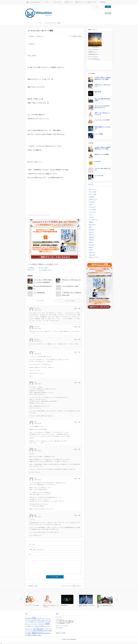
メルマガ (47, 2)
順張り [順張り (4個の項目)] (40, 635)
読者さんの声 (92, 252)
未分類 (90, 227)
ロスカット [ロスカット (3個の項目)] (31, 631)
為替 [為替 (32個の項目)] (34, 633)
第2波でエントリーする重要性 (102, 154)
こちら (45, 264)
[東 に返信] (76, 352)
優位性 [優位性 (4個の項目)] (35, 631)
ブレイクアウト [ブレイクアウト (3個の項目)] (47, 626)
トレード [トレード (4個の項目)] (29, 624)
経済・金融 (91, 245)
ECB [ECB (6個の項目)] (29, 618)
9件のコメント (41, 36)
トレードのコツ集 (99, 175)
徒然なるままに (92, 225)
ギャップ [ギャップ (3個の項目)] (27, 620)
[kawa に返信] (76, 422)
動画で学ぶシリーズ (80, 2)
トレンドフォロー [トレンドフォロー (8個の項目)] (39, 622)
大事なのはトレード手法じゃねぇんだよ (71, 280)
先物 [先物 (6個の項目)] (38, 631)
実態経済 (91, 222)
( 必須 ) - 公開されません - (37, 549)
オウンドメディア (58, 2)
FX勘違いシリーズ (93, 199)
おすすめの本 (92, 202)
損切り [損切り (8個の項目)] (30, 633)
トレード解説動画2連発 (39, 293)
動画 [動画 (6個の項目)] (41, 631)
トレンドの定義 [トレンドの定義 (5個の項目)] (29, 622)
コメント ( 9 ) (40, 301)
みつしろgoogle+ (59, 628)
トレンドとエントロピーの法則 (102, 120)
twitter (108, 13)
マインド (91, 215)
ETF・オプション (93, 189)
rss (106, 13)
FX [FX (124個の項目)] (34, 618)
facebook (110, 13)
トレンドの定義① (99, 134)
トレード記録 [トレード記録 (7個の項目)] (34, 626)
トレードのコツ (92, 212)
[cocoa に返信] (76, 382)
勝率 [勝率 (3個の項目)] (43, 631)
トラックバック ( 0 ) (70, 301)
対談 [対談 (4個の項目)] (48, 631)
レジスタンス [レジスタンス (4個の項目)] (47, 629)
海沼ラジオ (91, 232)
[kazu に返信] (76, 449)
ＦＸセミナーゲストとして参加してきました (71, 586)
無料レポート (92, 235)
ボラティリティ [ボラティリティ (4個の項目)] (29, 629)
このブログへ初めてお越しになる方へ (103, 169)
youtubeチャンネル (91, 2)
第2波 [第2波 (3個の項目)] (26, 635)
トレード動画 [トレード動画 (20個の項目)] (44, 624)
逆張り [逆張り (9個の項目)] (30, 635)
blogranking (98, 161)
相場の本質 (91, 237)
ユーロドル (49, 270)
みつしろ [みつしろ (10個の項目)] (39, 618)
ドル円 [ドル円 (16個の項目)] (41, 626)
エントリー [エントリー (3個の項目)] (48, 618)
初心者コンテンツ (69, 2)
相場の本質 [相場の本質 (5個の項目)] (45, 633)
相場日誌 (91, 242)
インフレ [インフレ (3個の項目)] (44, 618)
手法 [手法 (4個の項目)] (26, 633)
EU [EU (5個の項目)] (31, 618)
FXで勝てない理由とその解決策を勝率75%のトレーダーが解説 (103, 79)
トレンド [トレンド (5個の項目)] (48, 620)
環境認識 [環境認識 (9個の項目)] (39, 633)
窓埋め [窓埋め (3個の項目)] (49, 633)
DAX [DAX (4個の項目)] (26, 618)
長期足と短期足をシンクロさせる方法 (103, 128)
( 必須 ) (32, 544)
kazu (35, 449)
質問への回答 (92, 255)
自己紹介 (91, 250)
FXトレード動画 (44, 268)
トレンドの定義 (92, 209)
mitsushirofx (32, 36)
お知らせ (91, 204)
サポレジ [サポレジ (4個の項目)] (39, 620)
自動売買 (91, 247)
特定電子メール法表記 (61, 633)
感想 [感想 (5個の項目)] (51, 631)
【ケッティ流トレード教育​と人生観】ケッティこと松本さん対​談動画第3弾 (43, 281)
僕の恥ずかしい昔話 (33, 586)
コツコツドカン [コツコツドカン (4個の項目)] (33, 620)
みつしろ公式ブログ (72, 639)
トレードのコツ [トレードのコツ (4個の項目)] (35, 624)
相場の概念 (91, 240)
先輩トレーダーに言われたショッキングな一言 (103, 114)
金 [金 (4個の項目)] (37, 635)
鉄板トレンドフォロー (94, 257)
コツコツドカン (92, 207)
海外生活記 (91, 230)
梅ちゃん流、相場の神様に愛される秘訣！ (43, 287)
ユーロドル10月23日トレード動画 (70, 286)
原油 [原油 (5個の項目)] (46, 631)
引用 (79, 308)
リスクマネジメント (93, 220)
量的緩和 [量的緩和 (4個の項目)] (35, 635)
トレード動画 (43, 270)
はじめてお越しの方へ (35, 2)
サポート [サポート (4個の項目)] (44, 620)
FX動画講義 (92, 197)
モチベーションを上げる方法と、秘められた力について (103, 107)
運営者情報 (103, 2)
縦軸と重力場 (98, 92)
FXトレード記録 (92, 194)
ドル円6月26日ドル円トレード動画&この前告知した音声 (72, 294)
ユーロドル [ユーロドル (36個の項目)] (38, 628)
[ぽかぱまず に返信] (76, 308)
